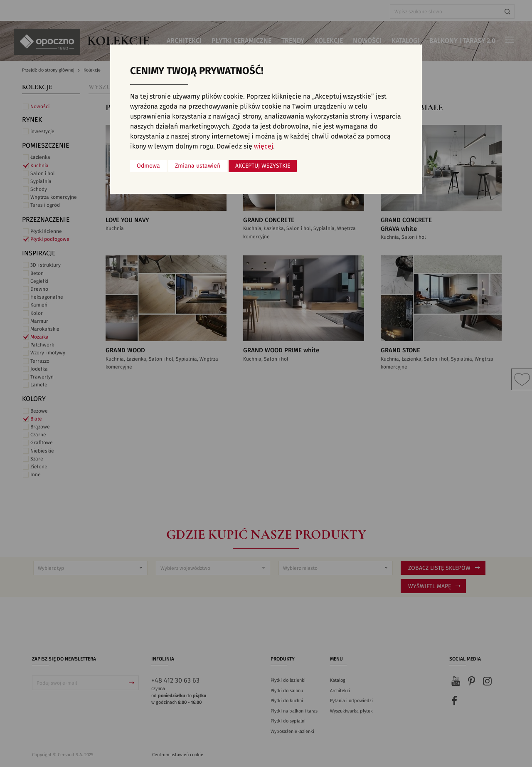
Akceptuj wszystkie (263, 166)
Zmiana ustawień (198, 166)
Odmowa (148, 166)
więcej (264, 146)
